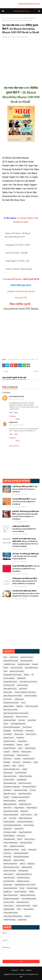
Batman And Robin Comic (12, 769)
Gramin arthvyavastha (11, 843)
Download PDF (21, 298)
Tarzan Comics (8, 906)
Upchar (35, 906)
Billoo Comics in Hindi (10, 710)
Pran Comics (8, 699)
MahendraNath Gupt (10, 783)
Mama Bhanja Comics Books (13, 696)
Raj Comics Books (16, 668)
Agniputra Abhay (9, 706)
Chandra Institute (9, 822)
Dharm (27, 745)
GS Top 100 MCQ (9, 780)
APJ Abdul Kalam (9, 745)
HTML (5, 846)
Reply (11, 413)
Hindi (5, 657)
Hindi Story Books (22, 685)
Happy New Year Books (17, 846)
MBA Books (7, 860)
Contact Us (15, 970)
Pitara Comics (19, 734)
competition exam (9, 664)
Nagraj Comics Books (17, 671)
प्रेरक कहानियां (7, 731)
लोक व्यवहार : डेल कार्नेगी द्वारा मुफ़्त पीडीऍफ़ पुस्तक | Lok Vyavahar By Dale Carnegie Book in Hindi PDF (26, 556)
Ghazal (20, 839)
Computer (7, 752)
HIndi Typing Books (26, 843)
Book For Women (26, 815)
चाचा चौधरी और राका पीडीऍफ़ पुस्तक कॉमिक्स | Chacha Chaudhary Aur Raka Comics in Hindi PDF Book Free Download (26, 593)
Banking (19, 745)
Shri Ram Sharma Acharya (12, 727)
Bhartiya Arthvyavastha (11, 815)
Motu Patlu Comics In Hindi (28, 682)
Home (4, 18)
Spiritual (26, 675)
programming (22, 920)
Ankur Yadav (8, 808)
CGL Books (13, 818)
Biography (7, 762)
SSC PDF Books (18, 731)
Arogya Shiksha (19, 808)
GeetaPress (20, 738)
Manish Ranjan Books (10, 864)
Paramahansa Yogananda (12, 787)
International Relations (21, 853)
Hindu (5, 671)
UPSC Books (8, 759)
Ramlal (22, 888)
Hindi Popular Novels (31, 668)
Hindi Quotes (32, 850)
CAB (5, 818)
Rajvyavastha (8, 885)
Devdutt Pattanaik (21, 773)
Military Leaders (27, 867)
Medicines (31, 864)
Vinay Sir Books (28, 909)
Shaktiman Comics (23, 755)
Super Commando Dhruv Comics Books (16, 713)
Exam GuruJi (21, 836)
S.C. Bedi (33, 790)
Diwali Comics (19, 829)
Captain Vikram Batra (25, 818)
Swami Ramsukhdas (25, 794)
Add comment (14, 446)
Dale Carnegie (8, 773)
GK (8, 18)
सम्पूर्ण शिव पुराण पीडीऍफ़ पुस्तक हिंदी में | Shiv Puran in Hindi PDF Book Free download (25, 489)
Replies (13, 416)
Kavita (36, 762)
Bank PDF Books (30, 748)
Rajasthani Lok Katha (21, 790)
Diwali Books (8, 829)
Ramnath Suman (32, 888)
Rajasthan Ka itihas (23, 881)
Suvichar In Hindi (9, 902)
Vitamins (28, 916)
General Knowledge (28, 359)
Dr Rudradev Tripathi (10, 832)
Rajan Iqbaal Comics (10, 689)
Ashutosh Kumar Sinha (11, 811)
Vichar (19, 909)
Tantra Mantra (22, 741)
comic (23, 703)
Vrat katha (17, 759)
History (6, 724)
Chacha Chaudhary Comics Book (25, 692)
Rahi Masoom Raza (23, 878)
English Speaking (9, 836)
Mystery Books (26, 752)
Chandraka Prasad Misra (25, 822)
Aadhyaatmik (21, 678)
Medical (23, 864)
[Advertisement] (21, 61)
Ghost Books (27, 762)
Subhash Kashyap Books (11, 899)
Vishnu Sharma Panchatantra (13, 916)
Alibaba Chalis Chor (25, 804)
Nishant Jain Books (10, 871)
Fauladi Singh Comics (10, 682)
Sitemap (29, 970)
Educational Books (14, 359)
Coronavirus (16, 762)
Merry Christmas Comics (11, 867)
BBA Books (24, 811)
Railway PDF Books (10, 748)
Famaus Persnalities (26, 776)
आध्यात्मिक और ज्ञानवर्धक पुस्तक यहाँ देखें (21, 292)
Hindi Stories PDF (9, 685)
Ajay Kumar (22, 801)
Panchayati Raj (23, 871)
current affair (32, 720)
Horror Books (8, 734)
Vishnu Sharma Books (11, 913)
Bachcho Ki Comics (27, 657)
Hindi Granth (23, 689)
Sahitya (32, 892)
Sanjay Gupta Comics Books (12, 675)
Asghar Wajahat (32, 808)
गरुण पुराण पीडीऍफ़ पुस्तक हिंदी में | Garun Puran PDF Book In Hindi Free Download (24, 502)
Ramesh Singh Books (10, 888)
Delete (16, 413)
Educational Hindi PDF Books (21, 309)
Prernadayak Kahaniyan (18, 724)
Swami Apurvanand (23, 902)
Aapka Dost (7, 37)
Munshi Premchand (25, 783)
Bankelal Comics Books (11, 703)
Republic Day (8, 892)
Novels (6, 668)
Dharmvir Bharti (29, 825)
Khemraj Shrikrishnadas (21, 857)
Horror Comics (27, 727)
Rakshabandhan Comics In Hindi (25, 885)
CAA (36, 815)
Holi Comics (7, 853)
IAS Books (16, 752)
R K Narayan (7, 790)
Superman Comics (9, 741)
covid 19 (21, 766)
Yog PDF (6, 797)
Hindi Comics (14, 657)
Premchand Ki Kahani (29, 787)
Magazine (20, 706)
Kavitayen (7, 766)
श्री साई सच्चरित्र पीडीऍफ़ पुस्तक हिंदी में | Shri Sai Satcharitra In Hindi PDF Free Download (26, 569)
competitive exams (24, 664)
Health (24, 850)
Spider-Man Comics (10, 794)
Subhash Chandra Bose (28, 895)
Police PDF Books (9, 878)
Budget (25, 769)
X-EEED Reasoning (9, 920)
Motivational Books (10, 720)
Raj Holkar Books (9, 881)
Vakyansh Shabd (9, 909)
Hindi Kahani (30, 731)
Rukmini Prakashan (20, 892)
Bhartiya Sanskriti (29, 759)
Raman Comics (31, 734)
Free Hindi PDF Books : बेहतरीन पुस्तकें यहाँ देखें (21, 279)
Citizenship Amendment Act (12, 825)
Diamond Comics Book (11, 661)
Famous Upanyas (9, 678)
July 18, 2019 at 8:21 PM (17, 425)
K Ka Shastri (7, 857)
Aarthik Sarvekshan (10, 801)
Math (14, 766)
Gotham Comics (30, 839)
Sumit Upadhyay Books (29, 899)
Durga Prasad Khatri (25, 832)
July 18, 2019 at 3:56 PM (17, 399)
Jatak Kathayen (22, 780)
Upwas (20, 748)
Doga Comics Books (10, 776)
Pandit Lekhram (9, 874)
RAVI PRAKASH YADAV (17, 397)
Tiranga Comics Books (23, 906)
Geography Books (9, 839)
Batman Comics (9, 738)
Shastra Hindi (8, 692)
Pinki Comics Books (32, 706)
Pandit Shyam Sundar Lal (24, 874)
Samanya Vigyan (9, 755)
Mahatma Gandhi (19, 860)
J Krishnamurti (19, 699)
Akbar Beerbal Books (10, 804)
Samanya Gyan (8, 717)
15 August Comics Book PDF (20, 797)
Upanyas (35, 664)
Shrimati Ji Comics (22, 717)
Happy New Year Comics (11, 850)
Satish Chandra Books (11, 895)
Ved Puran (22, 720)
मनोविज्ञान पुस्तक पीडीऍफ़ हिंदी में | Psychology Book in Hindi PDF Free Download (24, 529)
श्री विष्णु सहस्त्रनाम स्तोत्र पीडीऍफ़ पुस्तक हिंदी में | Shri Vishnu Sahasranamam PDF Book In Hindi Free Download (25, 581)
